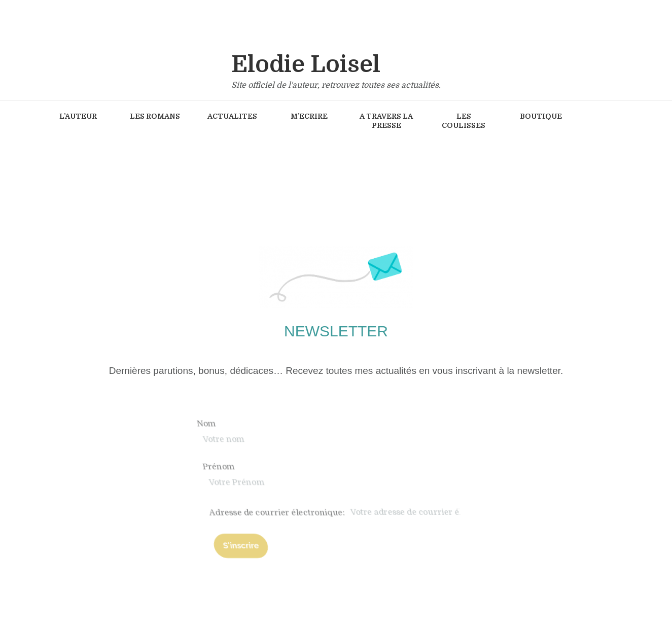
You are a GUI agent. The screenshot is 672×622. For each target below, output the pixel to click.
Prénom (316, 467)
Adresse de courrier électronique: (427, 513)
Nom (310, 424)
